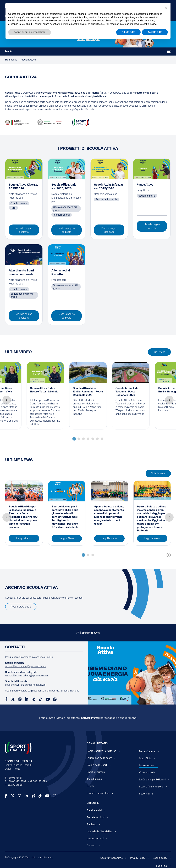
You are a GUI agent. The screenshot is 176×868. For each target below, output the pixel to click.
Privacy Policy (138, 858)
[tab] (74, 439)
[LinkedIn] (27, 699)
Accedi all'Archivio (21, 607)
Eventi (90, 786)
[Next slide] (169, 400)
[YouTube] (48, 699)
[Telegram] (34, 699)
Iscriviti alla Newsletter (100, 831)
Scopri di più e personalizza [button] (30, 32)
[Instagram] (20, 699)
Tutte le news (158, 474)
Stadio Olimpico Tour (98, 793)
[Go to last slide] (7, 400)
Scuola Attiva (146, 766)
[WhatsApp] (55, 699)
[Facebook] (6, 699)
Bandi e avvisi (94, 810)
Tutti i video (159, 352)
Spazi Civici (145, 758)
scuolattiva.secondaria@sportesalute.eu (27, 676)
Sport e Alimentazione (151, 787)
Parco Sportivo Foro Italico (101, 751)
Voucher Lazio (147, 773)
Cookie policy (160, 858)
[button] (166, 8)
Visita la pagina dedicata (24, 230)
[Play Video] (45, 373)
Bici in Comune (147, 751)
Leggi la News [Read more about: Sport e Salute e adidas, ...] (109, 538)
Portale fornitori (96, 817)
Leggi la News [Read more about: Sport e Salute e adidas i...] (152, 538)
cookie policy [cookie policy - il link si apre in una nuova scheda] (149, 24)
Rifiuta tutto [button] (128, 32)
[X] (13, 699)
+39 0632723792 (17, 781)
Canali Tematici (98, 743)
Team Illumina (94, 779)
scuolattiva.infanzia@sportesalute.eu (25, 685)
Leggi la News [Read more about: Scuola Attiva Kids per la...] (24, 538)
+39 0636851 (15, 778)
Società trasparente (112, 858)
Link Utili (93, 803)
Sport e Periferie (96, 772)
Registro (92, 824)
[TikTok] (40, 699)
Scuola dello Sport (97, 765)
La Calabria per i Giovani (152, 780)
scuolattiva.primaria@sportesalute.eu (26, 666)
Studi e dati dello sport (99, 758)
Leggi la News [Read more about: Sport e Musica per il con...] (67, 538)
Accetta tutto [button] (155, 32)
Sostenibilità (146, 794)
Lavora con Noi (95, 839)
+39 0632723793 (37, 781)
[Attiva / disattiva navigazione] (169, 52)
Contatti (91, 846)
